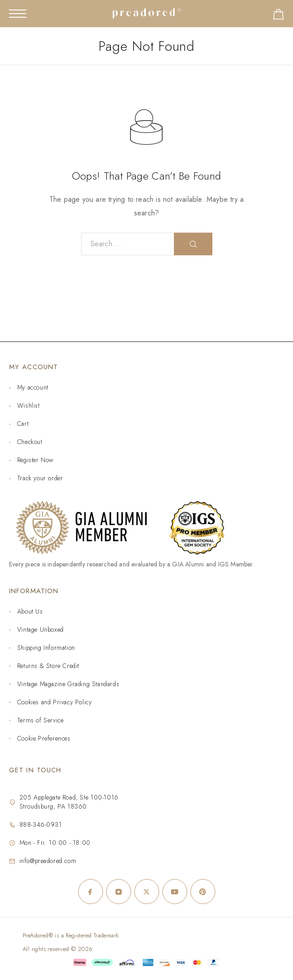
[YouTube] (175, 892)
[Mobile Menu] (18, 14)
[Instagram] (119, 892)
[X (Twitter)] (147, 892)
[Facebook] (91, 892)
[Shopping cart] (279, 16)
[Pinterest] (203, 892)
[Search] (193, 244)
